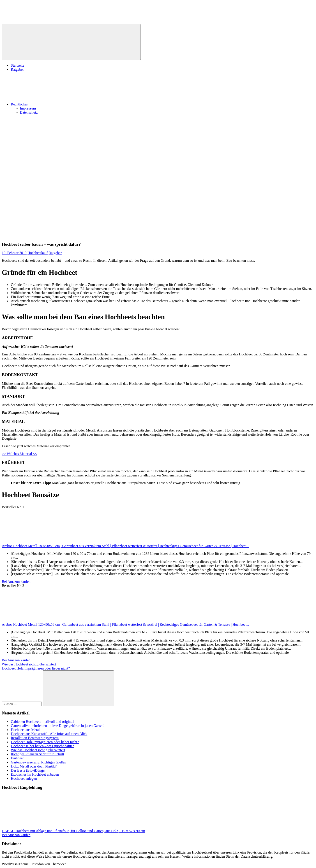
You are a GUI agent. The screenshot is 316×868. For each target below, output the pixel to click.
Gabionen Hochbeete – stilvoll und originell (43, 722)
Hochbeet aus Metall (26, 730)
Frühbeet (17, 758)
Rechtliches (53, 104)
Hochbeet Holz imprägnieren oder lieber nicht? (36, 668)
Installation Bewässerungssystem (35, 738)
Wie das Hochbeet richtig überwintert (29, 664)
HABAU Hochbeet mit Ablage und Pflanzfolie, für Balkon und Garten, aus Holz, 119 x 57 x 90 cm (73, 831)
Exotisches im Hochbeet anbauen (35, 774)
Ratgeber (17, 69)
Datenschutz (29, 112)
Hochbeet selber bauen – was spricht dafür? (42, 746)
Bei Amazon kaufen (16, 582)
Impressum (28, 108)
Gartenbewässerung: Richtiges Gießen (38, 762)
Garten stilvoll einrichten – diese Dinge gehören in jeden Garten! (58, 726)
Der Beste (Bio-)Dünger (28, 770)
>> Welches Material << (19, 454)
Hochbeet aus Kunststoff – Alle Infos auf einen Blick (49, 734)
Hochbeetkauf (38, 253)
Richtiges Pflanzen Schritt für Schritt (37, 754)
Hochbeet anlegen (24, 778)
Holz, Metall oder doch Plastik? (34, 766)
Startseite (18, 65)
